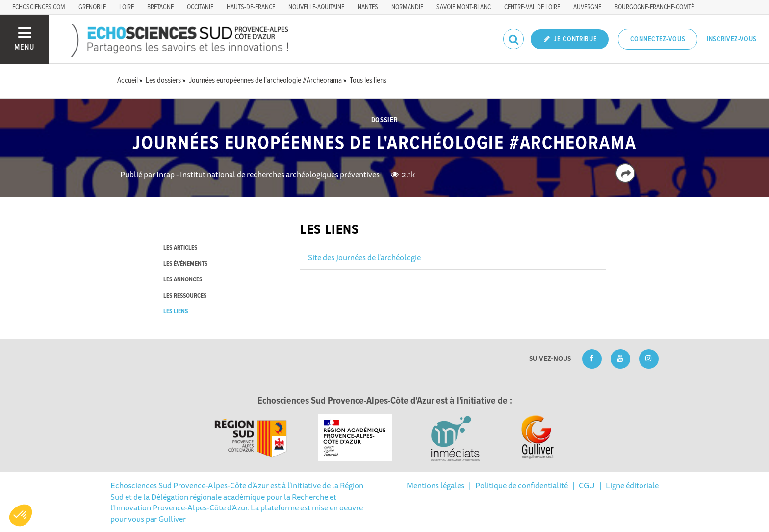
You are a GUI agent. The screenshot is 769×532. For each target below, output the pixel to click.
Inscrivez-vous (732, 39)
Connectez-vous (658, 39)
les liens (176, 312)
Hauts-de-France (251, 7)
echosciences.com (39, 7)
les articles (180, 248)
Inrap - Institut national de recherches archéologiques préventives (268, 174)
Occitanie (200, 7)
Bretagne (160, 7)
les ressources (185, 296)
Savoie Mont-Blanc (464, 7)
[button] (21, 515)
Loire (127, 7)
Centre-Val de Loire (532, 7)
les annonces (183, 280)
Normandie (407, 7)
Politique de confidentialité (522, 485)
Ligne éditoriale (632, 485)
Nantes (368, 7)
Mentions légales (436, 485)
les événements (185, 264)
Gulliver (172, 519)
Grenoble (92, 7)
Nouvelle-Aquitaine (316, 7)
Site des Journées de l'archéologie (364, 257)
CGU (587, 485)
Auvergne (587, 7)
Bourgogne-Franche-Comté (654, 7)
